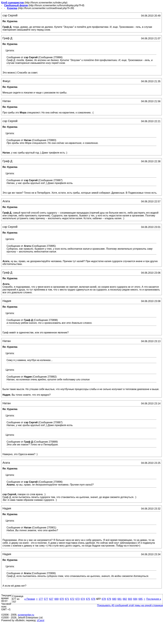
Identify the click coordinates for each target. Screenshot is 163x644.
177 (41, 599)
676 (93, 599)
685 (140, 599)
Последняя (154, 599)
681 (120, 599)
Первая (30, 599)
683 (130, 599)
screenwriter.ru (26, 615)
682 (125, 599)
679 (109, 599)
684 (135, 599)
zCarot (41, 620)
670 (62, 599)
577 (46, 599)
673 (78, 599)
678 (104, 599)
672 (72, 599)
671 (67, 599)
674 (83, 599)
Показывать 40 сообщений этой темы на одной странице (130, 605)
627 (51, 599)
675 (88, 599)
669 (56, 599)
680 (114, 599)
